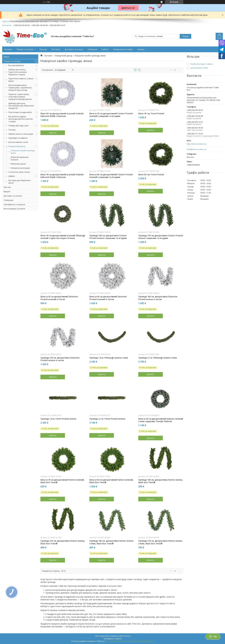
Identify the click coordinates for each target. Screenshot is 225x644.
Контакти (56, 49)
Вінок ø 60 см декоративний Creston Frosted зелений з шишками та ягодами (111, 176)
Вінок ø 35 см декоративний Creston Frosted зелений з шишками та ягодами (111, 115)
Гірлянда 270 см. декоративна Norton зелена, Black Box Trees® (63, 542)
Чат (213, 636)
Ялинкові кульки (18, 164)
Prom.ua (127, 636)
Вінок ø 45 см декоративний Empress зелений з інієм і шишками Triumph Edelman (161, 420)
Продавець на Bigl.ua (113, 639)
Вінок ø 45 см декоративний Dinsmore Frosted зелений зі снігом (59, 298)
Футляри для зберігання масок (19, 182)
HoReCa (105, 49)
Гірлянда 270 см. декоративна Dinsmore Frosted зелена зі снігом (60, 359)
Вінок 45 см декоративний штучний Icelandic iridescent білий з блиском (62, 176)
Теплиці (12, 130)
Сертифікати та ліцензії (14, 204)
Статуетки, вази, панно (19, 172)
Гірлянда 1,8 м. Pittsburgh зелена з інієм (109, 358)
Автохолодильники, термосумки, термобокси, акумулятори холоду (20, 88)
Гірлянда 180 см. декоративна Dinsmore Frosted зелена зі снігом (158, 298)
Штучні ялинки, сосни (18, 142)
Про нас (43, 49)
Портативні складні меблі (20, 112)
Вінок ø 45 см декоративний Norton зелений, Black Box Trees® (62, 481)
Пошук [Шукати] (185, 36)
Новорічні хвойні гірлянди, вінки (23, 152)
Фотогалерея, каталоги (14, 209)
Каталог (48, 56)
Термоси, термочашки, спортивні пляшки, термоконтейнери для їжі (20, 97)
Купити (53, 133)
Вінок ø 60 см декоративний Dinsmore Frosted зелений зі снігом (108, 298)
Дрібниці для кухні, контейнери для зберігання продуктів (21, 106)
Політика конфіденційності (143, 641)
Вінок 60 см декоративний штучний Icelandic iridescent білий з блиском (62, 115)
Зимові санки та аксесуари (21, 134)
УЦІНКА (12, 176)
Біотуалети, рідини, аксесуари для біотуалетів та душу (20, 119)
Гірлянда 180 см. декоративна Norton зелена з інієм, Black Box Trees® (111, 542)
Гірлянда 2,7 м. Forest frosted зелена (107, 419)
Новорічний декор (17, 146)
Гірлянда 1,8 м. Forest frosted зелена (58, 419)
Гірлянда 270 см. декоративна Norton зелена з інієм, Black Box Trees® (160, 542)
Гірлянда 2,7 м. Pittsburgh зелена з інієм (158, 358)
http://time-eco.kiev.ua (197, 144)
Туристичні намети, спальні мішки (21, 80)
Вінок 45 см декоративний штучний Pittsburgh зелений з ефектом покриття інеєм (63, 237)
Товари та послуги (25, 49)
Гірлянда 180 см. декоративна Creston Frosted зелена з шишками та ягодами (108, 237)
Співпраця (92, 49)
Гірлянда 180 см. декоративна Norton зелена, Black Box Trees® (161, 481)
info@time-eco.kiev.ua (196, 149)
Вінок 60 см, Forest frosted (151, 175)
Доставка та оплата (74, 49)
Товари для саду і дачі (18, 126)
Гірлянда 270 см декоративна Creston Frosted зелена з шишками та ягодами (161, 237)
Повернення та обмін (123, 49)
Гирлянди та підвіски (18, 138)
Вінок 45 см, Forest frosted (151, 114)
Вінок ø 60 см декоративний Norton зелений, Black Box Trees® (111, 481)
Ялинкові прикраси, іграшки (20, 158)
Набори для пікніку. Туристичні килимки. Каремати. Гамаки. (18, 72)
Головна (8, 49)
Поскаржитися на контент (118, 641)
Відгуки (7, 191)
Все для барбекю (16, 65)
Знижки (141, 49)
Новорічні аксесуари (20, 168)
